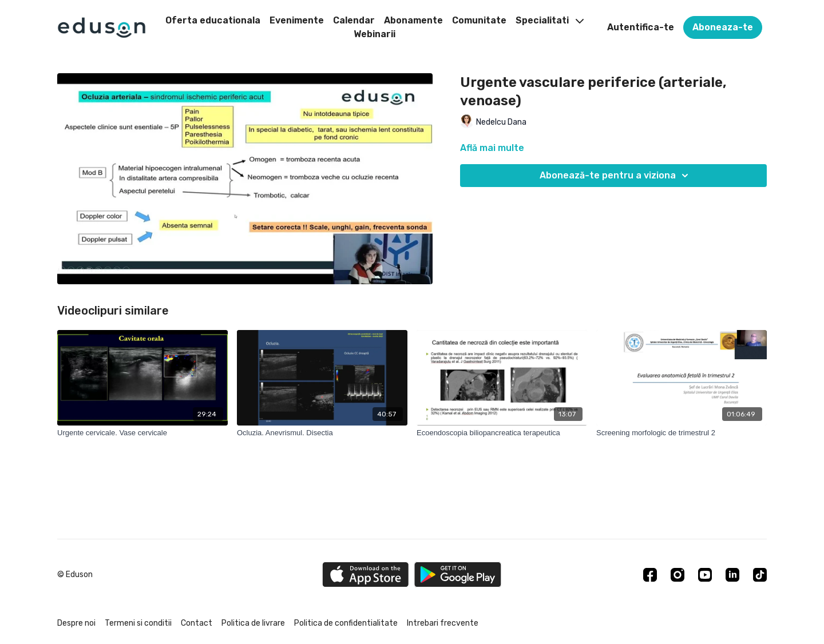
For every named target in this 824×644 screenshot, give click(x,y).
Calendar (354, 20)
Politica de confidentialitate (346, 623)
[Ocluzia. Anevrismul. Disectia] (322, 433)
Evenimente (297, 20)
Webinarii (375, 34)
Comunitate (479, 20)
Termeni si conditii (138, 623)
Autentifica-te (641, 27)
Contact (197, 623)
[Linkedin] (732, 575)
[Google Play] (458, 575)
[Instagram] (678, 575)
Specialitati (550, 20)
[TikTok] (760, 575)
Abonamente (413, 20)
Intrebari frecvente (443, 623)
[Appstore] (365, 575)
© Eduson (75, 575)
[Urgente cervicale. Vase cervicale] (142, 433)
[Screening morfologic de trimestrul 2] (682, 433)
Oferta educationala (213, 20)
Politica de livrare (253, 623)
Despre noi (76, 623)
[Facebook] (650, 575)
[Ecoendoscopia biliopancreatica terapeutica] (502, 433)
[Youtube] (705, 575)
